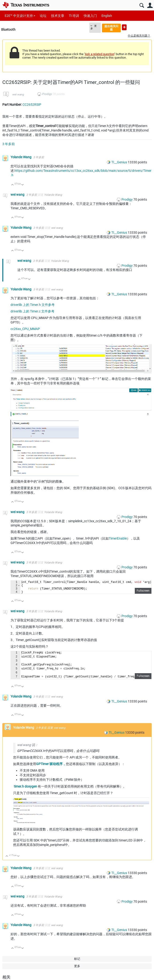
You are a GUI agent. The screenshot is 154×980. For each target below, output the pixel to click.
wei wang (18, 94)
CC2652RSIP (32, 105)
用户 (150, 6)
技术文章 (58, 16)
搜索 (142, 6)
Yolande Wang (21, 157)
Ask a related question (100, 54)
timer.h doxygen (25, 789)
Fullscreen (143, 593)
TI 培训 (74, 16)
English (107, 16)
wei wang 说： (28, 748)
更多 (94, 27)
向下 (23, 185)
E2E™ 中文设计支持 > (20, 16)
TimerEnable (118, 538)
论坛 (43, 16)
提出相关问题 (111, 28)
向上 (13, 185)
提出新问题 (124, 27)
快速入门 (90, 16)
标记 (77, 962)
